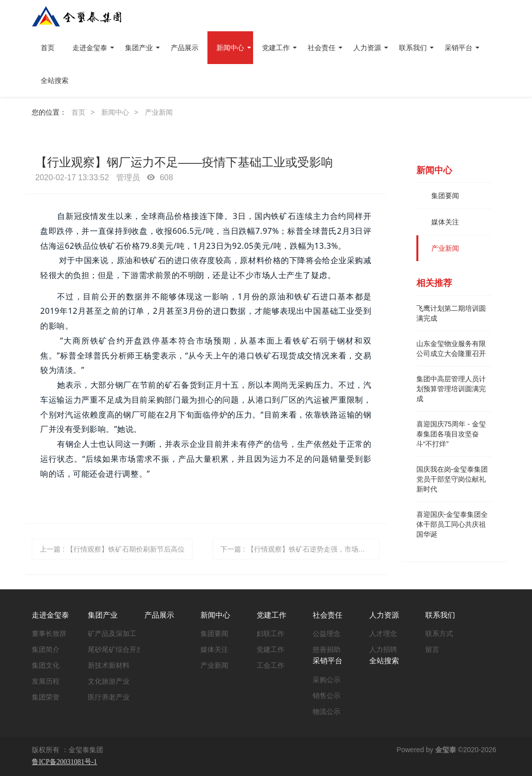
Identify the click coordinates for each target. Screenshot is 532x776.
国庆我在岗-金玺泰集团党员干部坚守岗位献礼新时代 (452, 479)
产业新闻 (159, 112)
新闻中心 (115, 112)
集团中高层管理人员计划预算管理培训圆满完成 (451, 389)
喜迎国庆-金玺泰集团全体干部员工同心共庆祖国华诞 (452, 524)
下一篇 (300, 549)
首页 (48, 48)
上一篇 (112, 549)
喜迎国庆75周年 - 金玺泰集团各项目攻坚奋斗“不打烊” (451, 434)
